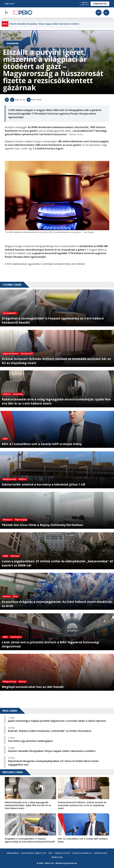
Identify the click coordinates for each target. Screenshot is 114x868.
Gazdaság (13, 43)
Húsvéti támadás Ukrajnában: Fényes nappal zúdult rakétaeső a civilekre (44, 24)
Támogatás (100, 4)
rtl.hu (80, 134)
